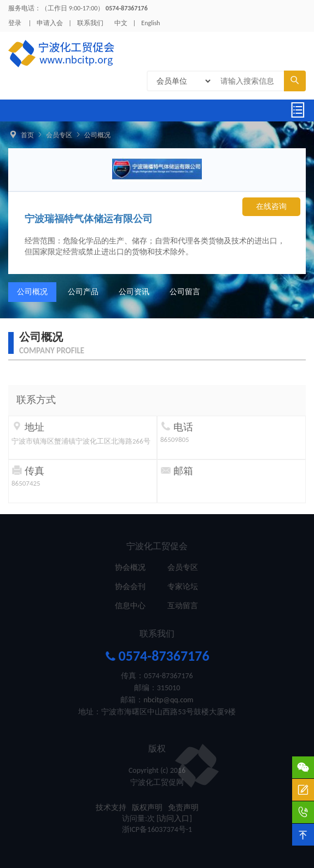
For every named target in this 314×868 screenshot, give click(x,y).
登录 (15, 23)
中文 (121, 23)
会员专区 (59, 135)
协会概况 (130, 567)
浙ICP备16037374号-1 (157, 829)
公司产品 (83, 292)
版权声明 (147, 808)
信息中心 (130, 606)
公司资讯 (134, 292)
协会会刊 (130, 587)
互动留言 (183, 606)
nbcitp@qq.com (168, 700)
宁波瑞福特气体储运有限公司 (89, 219)
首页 (27, 135)
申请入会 (50, 23)
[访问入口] (174, 819)
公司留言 (185, 292)
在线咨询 (271, 206)
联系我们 (90, 23)
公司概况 (97, 135)
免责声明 (183, 808)
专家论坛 (183, 587)
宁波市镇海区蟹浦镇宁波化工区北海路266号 (81, 441)
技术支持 (111, 808)
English (150, 23)
